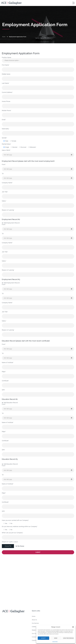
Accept (43, 638)
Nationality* (6, 129)
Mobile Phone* (7, 111)
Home (5, 37)
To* (3, 174)
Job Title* (5, 192)
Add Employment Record (11, 223)
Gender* (4, 138)
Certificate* (5, 381)
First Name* (6, 65)
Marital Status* (6, 144)
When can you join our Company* (12, 533)
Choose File (8, 546)
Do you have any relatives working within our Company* (20, 526)
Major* (4, 372)
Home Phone (6, 101)
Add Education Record (10, 403)
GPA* (3, 390)
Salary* (4, 201)
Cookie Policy (55, 642)
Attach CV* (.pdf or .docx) (10, 542)
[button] (73, 627)
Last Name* (6, 83)
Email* (4, 120)
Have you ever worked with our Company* (15, 520)
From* (4, 164)
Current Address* (7, 92)
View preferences (68, 638)
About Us (34, 620)
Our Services (35, 623)
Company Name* (7, 183)
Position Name (6, 57)
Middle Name (6, 74)
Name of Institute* (8, 362)
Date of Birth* (6, 150)
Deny (56, 638)
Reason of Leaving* (8, 210)
